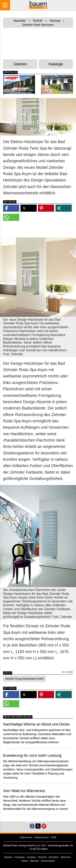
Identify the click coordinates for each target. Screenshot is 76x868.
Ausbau (31, 857)
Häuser (8, 857)
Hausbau (20, 857)
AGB (54, 837)
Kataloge (56, 64)
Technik (42, 857)
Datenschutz (42, 837)
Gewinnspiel (48, 861)
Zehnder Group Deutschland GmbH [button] (24, 679)
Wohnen (66, 857)
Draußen (54, 857)
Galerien (20, 64)
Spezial (34, 861)
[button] (11, 208)
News (25, 861)
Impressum (26, 837)
